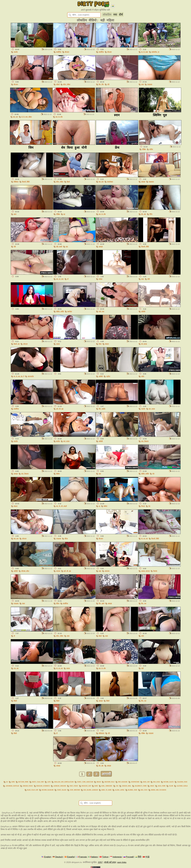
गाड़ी (142, 668)
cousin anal (126, 785)
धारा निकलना (145, 441)
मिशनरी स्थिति (26, 182)
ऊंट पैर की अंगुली (61, 506)
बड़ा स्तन (15, 117)
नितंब (100, 344)
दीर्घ (121, 14)
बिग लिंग (101, 84)
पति (108, 84)
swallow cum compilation (64, 782)
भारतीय (16, 52)
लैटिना (66, 539)
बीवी (149, 279)
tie (117, 785)
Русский (130, 856)
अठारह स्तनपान (145, 571)
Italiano (94, 856)
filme (171, 785)
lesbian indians (60, 785)
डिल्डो (68, 182)
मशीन (143, 376)
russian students (43, 785)
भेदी (15, 247)
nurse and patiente (159, 789)
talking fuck (182, 782)
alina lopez (120, 789)
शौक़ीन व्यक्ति (60, 311)
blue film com (33, 789)
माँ (68, 279)
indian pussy (28, 785)
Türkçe (105, 856)
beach (99, 782)
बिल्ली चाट (17, 344)
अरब (142, 84)
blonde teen (133, 789)
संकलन (107, 344)
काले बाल (101, 311)
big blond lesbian (91, 789)
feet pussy (74, 785)
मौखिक (144, 149)
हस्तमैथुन (70, 311)
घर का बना (144, 539)
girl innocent (107, 785)
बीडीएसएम (101, 733)
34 (7, 782)
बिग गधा (144, 603)
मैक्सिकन (16, 182)
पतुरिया (108, 376)
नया (115, 14)
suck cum (146, 782)
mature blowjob (48, 789)
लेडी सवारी (59, 247)
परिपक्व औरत (25, 571)
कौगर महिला (67, 84)
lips (49, 782)
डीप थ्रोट (144, 214)
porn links (122, 862)
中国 (147, 856)
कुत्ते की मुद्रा (60, 409)
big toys (144, 789)
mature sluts (169, 782)
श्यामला (58, 571)
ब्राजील (58, 441)
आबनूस (143, 182)
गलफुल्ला (150, 84)
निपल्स (143, 506)
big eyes (156, 782)
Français (83, 856)
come (13, 782)
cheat (152, 785)
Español (71, 856)
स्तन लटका (152, 409)
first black (62, 789)
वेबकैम (58, 474)
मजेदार (100, 279)
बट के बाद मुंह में (19, 376)
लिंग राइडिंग (102, 409)
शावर (143, 279)
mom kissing (123, 782)
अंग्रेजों (58, 84)
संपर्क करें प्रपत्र (110, 862)
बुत (64, 214)
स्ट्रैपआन (67, 52)
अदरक (58, 344)
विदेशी (15, 701)
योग (153, 474)
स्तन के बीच (59, 117)
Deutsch (59, 856)
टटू (99, 506)
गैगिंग (151, 214)
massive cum (86, 785)
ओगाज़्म (25, 344)
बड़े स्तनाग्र (144, 344)
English (48, 856)
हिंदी (139, 856)
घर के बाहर (145, 52)
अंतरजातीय (31, 376)
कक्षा (100, 571)
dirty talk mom (38, 782)
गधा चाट (16, 668)
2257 (100, 862)
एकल (23, 603)
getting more (23, 782)
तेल (149, 506)
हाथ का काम (60, 279)
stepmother (135, 782)
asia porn (162, 785)
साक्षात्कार (151, 182)
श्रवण (15, 214)
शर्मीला (151, 149)
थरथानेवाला (110, 182)
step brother (75, 789)
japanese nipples (12, 785)
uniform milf (109, 782)
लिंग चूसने (101, 603)
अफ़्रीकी (143, 311)
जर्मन (143, 636)
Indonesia (117, 856)
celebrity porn (141, 785)
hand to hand (106, 789)
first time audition (85, 782)
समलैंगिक (59, 52)
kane (96, 785)
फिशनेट (155, 571)
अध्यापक (107, 571)
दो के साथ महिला (27, 117)
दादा (67, 247)
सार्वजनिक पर (155, 52)
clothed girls (182, 785)
